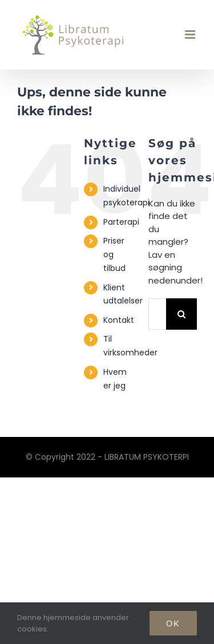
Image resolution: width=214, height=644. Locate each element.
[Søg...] (157, 314)
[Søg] (182, 314)
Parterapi (121, 222)
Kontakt (119, 320)
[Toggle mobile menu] (191, 35)
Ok (173, 623)
